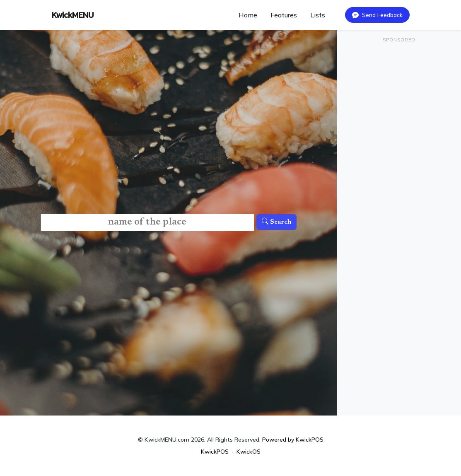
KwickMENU (73, 15)
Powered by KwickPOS (293, 440)
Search (276, 222)
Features (284, 15)
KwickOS (249, 452)
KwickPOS (215, 452)
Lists (318, 15)
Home (248, 15)
